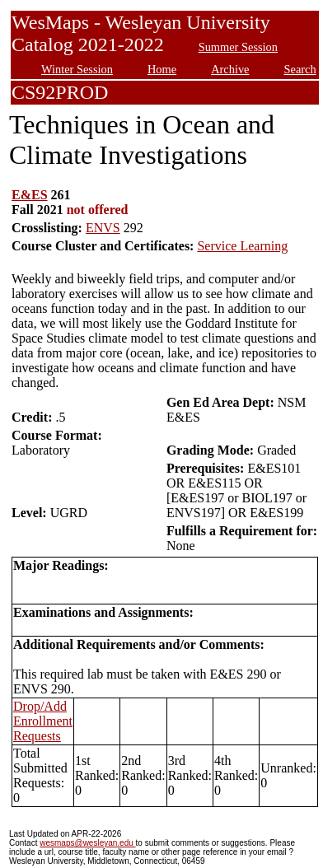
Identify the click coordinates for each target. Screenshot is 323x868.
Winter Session (77, 69)
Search (300, 69)
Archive (230, 69)
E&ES (30, 195)
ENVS (103, 228)
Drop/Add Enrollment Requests (43, 721)
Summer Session (238, 47)
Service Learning (242, 246)
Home (162, 69)
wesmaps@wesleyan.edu (87, 843)
